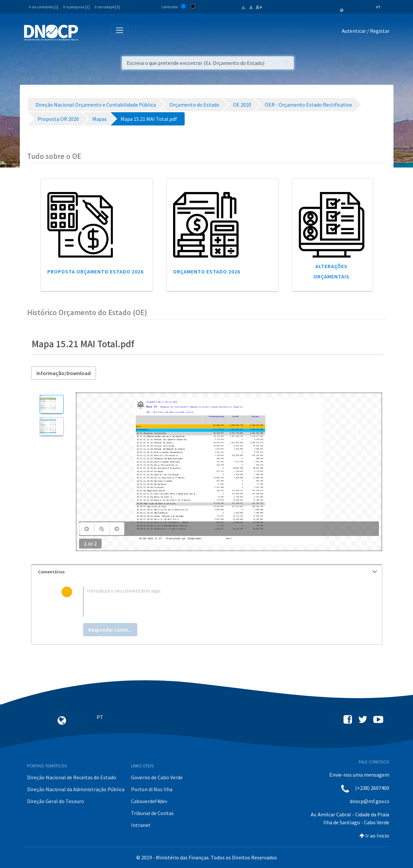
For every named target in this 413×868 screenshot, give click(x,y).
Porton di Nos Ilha (152, 789)
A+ (259, 7)
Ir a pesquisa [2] (76, 7)
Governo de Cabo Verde (157, 777)
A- (244, 8)
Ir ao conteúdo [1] (44, 7)
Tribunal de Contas (152, 813)
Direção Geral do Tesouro (56, 801)
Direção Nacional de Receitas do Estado (72, 777)
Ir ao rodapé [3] (107, 7)
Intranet (141, 825)
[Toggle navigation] (87, 32)
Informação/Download (64, 373)
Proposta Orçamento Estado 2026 (95, 271)
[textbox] (217, 602)
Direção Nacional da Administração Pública (76, 789)
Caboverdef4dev (149, 801)
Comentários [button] (207, 572)
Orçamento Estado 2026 (207, 271)
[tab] (207, 572)
